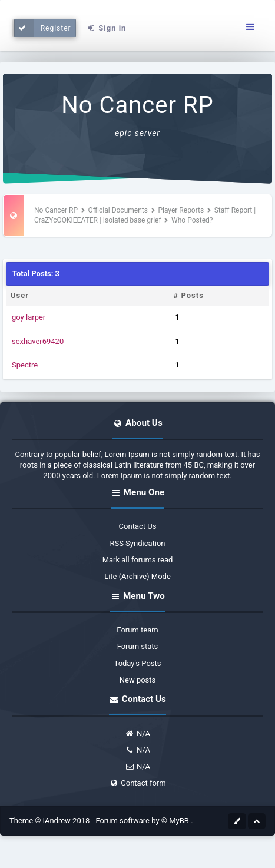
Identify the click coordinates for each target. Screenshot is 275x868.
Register (43, 28)
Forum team (137, 630)
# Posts (189, 295)
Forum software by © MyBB (143, 821)
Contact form (137, 783)
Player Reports (181, 210)
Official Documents (118, 210)
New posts (138, 680)
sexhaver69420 (38, 341)
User (20, 295)
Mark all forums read (138, 560)
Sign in (106, 28)
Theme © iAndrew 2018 (51, 821)
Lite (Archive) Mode (137, 576)
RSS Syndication (137, 543)
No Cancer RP (137, 105)
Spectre (25, 365)
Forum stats (138, 646)
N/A (137, 733)
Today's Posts (138, 663)
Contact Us (138, 526)
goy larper (29, 317)
